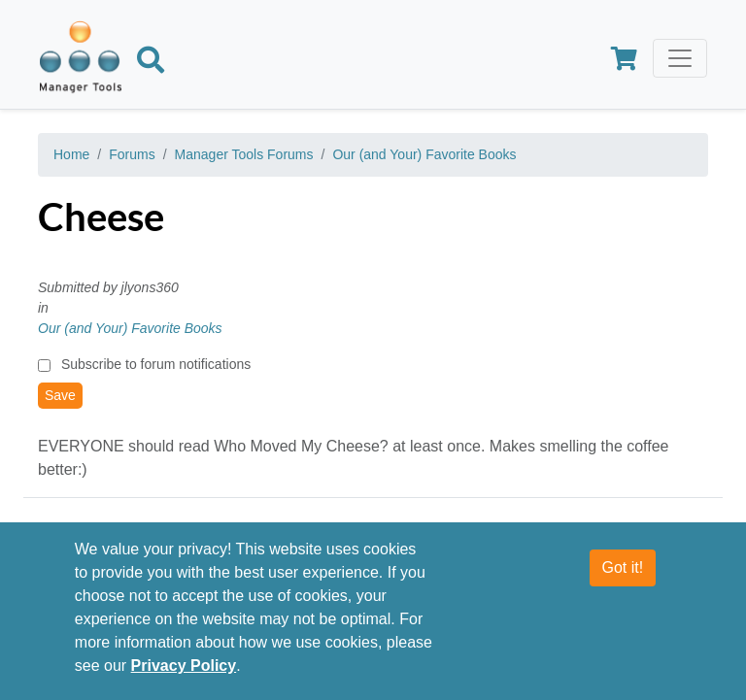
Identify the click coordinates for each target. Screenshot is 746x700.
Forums (132, 154)
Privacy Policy (184, 666)
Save (60, 395)
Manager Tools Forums (244, 154)
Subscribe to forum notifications (156, 364)
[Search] (151, 63)
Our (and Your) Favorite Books (424, 154)
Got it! (623, 567)
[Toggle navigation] (680, 58)
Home (71, 154)
